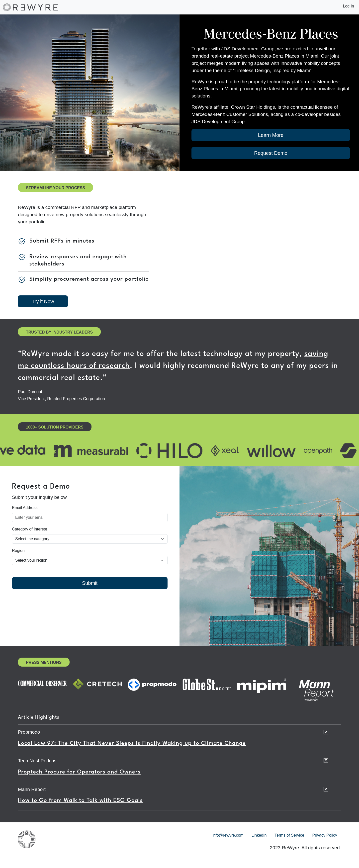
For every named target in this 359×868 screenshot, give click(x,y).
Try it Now (43, 301)
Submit (90, 583)
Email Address (25, 508)
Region (18, 551)
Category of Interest (30, 529)
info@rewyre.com (228, 835)
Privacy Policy (325, 835)
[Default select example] (90, 539)
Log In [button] (349, 6)
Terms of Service (289, 835)
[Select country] (90, 560)
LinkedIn (259, 835)
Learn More (271, 135)
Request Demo (271, 153)
